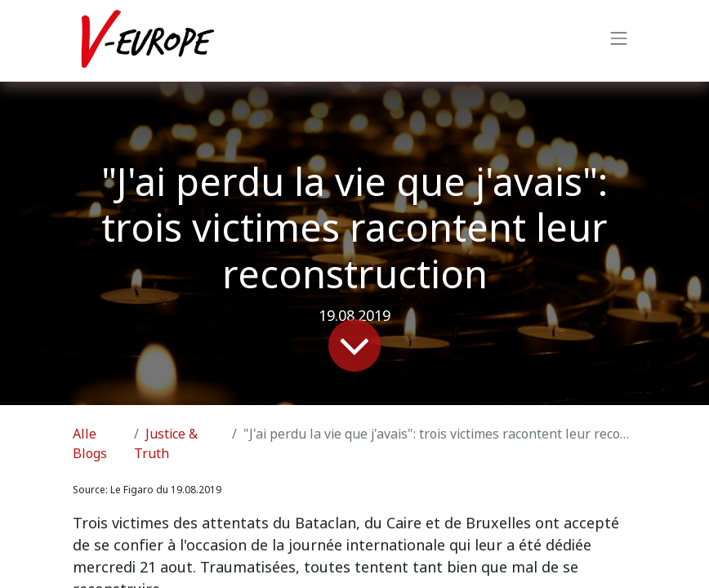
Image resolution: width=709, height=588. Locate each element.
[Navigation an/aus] (619, 41)
